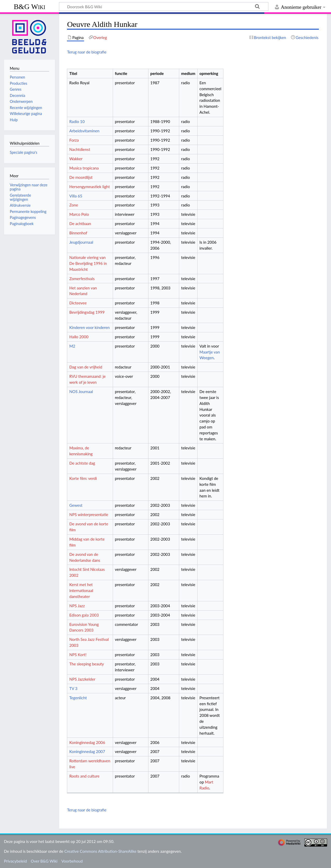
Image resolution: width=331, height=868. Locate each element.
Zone (74, 205)
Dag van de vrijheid (86, 367)
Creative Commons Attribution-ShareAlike (100, 851)
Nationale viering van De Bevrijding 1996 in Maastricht (88, 263)
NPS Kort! (78, 655)
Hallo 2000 (79, 337)
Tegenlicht (78, 698)
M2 (72, 346)
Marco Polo (79, 214)
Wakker (76, 159)
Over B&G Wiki (44, 861)
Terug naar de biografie (87, 52)
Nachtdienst (80, 149)
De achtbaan (80, 224)
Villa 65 (76, 196)
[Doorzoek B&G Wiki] (164, 6)
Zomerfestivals (82, 279)
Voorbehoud (72, 861)
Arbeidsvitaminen (84, 131)
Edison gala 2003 (84, 615)
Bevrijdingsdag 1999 (87, 312)
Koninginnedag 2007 (87, 751)
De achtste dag (82, 463)
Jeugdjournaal (81, 242)
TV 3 (73, 688)
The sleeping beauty (87, 664)
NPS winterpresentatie (89, 514)
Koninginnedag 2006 (87, 742)
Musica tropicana (84, 168)
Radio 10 (77, 121)
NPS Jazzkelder (82, 679)
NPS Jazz (77, 606)
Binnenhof (78, 233)
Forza (74, 140)
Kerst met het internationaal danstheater (81, 590)
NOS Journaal (81, 391)
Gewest (76, 505)
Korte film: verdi (83, 478)
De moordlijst (81, 177)
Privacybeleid (15, 861)
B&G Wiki (29, 7)
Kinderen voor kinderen (89, 327)
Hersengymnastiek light (90, 187)
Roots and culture (84, 776)
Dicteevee (78, 303)
